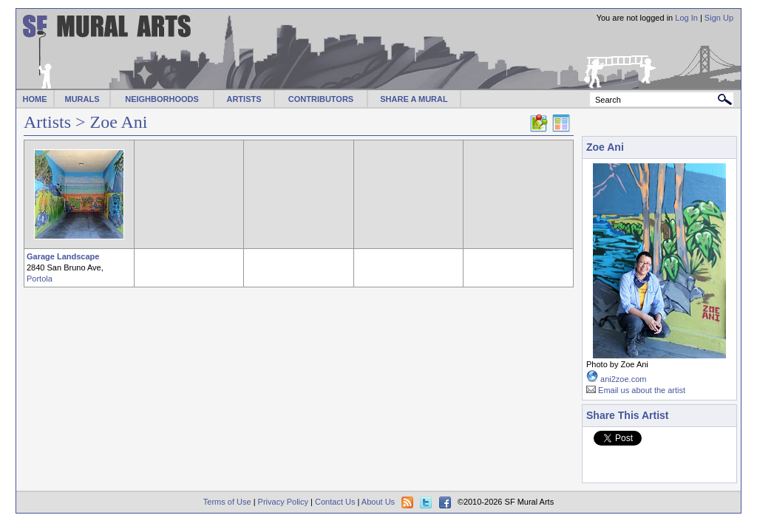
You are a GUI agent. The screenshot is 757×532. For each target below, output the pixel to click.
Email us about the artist (642, 390)
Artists (47, 122)
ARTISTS (244, 99)
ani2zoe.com (623, 379)
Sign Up (719, 18)
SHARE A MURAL (414, 99)
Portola (40, 279)
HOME (35, 99)
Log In (686, 18)
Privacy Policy (283, 502)
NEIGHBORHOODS (162, 99)
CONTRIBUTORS (321, 99)
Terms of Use (227, 502)
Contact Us (335, 502)
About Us (378, 502)
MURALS (82, 99)
